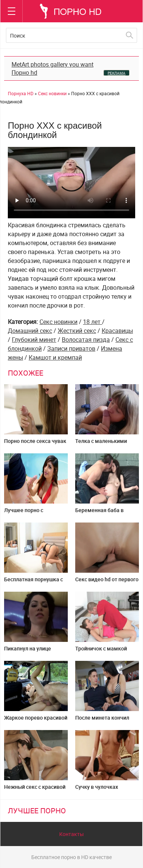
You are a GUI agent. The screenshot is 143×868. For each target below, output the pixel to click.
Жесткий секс (77, 331)
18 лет (93, 322)
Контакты (71, 834)
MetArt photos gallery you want (53, 64)
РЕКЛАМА (117, 73)
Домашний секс (30, 331)
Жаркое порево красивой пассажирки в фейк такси (36, 721)
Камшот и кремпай (55, 357)
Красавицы (117, 331)
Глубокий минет (34, 340)
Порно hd (24, 73)
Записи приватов (71, 348)
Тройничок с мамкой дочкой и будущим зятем (107, 651)
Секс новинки (58, 322)
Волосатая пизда (86, 340)
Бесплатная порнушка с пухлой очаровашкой (34, 582)
